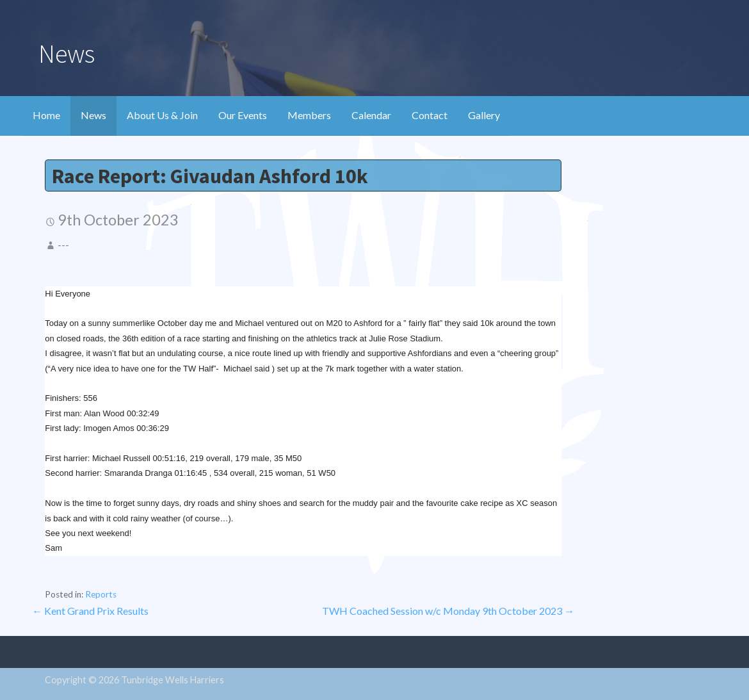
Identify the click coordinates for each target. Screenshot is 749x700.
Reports (101, 594)
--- (63, 245)
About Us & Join (162, 115)
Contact (430, 115)
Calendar (371, 115)
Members (309, 115)
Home (46, 115)
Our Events (243, 115)
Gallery (484, 115)
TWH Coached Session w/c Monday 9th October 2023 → (448, 611)
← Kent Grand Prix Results (90, 611)
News (93, 115)
